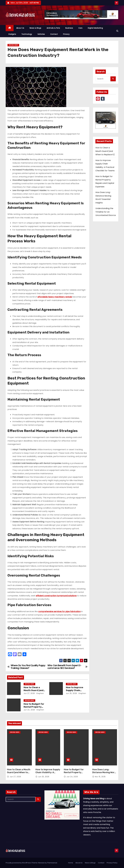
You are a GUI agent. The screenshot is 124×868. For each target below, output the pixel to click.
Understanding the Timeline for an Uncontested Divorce (106, 212)
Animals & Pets (53, 28)
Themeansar (52, 863)
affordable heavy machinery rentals (55, 297)
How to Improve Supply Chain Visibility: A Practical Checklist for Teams (48, 774)
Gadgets (12, 34)
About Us (20, 28)
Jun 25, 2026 (71, 693)
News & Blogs (35, 28)
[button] (117, 31)
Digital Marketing (95, 28)
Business (69, 28)
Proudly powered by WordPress (18, 863)
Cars (80, 28)
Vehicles (41, 34)
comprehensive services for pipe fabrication (59, 611)
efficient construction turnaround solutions (56, 596)
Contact (54, 34)
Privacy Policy (112, 863)
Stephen (40, 693)
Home (71, 863)
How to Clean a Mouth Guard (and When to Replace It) (34, 690)
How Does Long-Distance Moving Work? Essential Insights (105, 772)
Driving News (13, 45)
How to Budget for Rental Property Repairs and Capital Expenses (74, 774)
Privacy (66, 34)
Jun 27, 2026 (29, 693)
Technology (27, 34)
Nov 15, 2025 (100, 777)
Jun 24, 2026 (29, 710)
